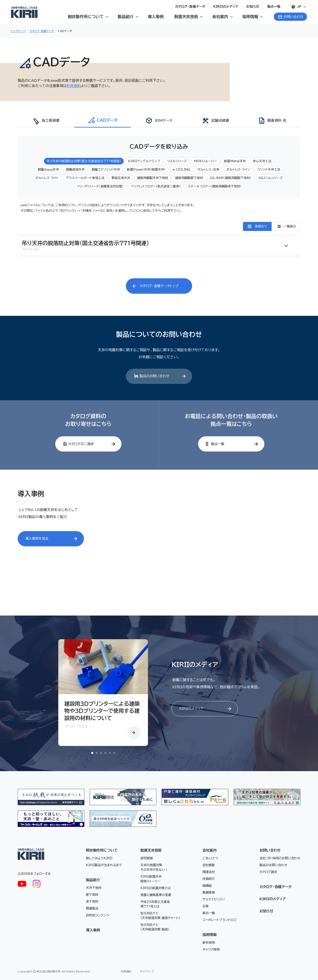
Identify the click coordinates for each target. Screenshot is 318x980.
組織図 (207, 885)
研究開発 (147, 858)
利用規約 (74, 86)
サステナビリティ (214, 899)
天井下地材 (94, 888)
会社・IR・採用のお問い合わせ (280, 858)
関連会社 (209, 872)
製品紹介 (93, 880)
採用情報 (210, 934)
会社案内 (210, 850)
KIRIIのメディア (273, 899)
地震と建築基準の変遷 (156, 895)
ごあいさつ (210, 858)
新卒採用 (209, 942)
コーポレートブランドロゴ (219, 920)
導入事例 (93, 930)
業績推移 (209, 892)
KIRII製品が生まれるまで (104, 865)
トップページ (18, 31)
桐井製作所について (102, 850)
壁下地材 (92, 894)
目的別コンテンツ (98, 915)
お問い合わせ (270, 850)
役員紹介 (209, 879)
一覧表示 (290, 226)
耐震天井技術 (151, 850)
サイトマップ (147, 971)
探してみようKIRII (99, 858)
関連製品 (92, 908)
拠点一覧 (209, 913)
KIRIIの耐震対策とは (156, 888)
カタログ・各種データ (42, 31)
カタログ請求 (268, 872)
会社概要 (209, 865)
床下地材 (92, 901)
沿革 (206, 906)
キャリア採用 (211, 949)
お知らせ (266, 911)
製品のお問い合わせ (273, 865)
